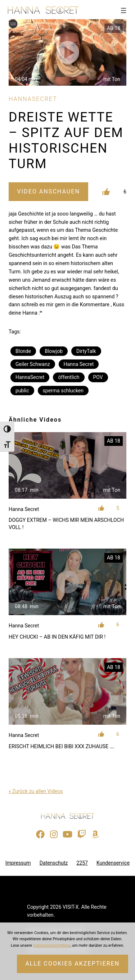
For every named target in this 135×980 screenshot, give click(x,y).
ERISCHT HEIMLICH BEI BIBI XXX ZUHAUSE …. (62, 746)
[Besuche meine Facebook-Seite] (40, 835)
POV (98, 377)
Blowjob (54, 351)
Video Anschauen (48, 191)
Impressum (18, 863)
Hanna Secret (79, 364)
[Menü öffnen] (123, 10)
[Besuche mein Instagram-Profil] (54, 835)
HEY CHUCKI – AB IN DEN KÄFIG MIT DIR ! (57, 637)
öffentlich (69, 377)
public (22, 391)
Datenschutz (54, 863)
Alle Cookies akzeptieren (72, 964)
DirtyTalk (86, 351)
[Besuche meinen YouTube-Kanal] (67, 835)
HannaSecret (30, 377)
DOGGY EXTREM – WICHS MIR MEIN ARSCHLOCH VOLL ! (66, 524)
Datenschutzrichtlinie (52, 945)
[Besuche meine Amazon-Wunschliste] (95, 835)
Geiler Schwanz (33, 364)
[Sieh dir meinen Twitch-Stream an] (82, 835)
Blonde (23, 351)
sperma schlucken (63, 391)
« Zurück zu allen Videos (36, 791)
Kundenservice (113, 863)
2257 (82, 863)
